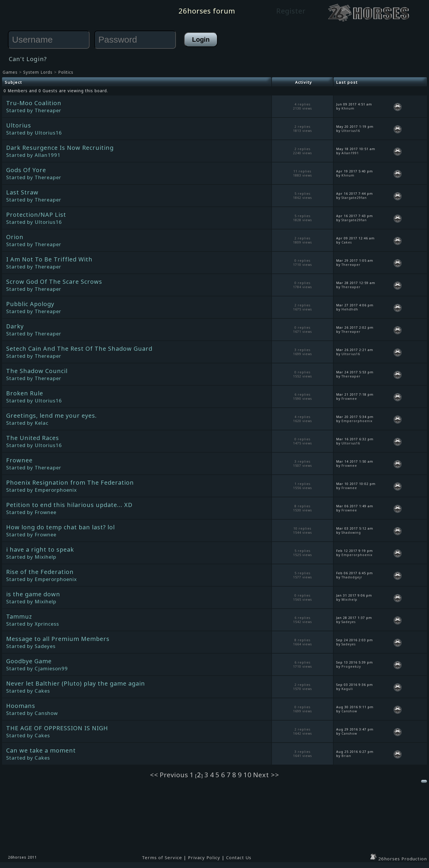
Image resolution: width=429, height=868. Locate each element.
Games (10, 72)
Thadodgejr (352, 577)
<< (154, 775)
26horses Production (398, 859)
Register (291, 11)
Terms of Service (162, 857)
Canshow (349, 711)
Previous (174, 775)
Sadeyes (349, 622)
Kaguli (347, 689)
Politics (66, 72)
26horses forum (207, 11)
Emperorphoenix (357, 421)
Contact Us (239, 857)
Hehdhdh (350, 309)
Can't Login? (28, 59)
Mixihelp (349, 600)
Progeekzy (351, 666)
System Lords (38, 72)
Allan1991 (350, 153)
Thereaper (351, 265)
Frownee (349, 399)
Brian (346, 756)
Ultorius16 (351, 131)
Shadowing (351, 533)
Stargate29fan (354, 198)
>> (275, 775)
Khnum (348, 108)
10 (248, 775)
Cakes (347, 242)
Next (262, 775)
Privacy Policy (204, 857)
